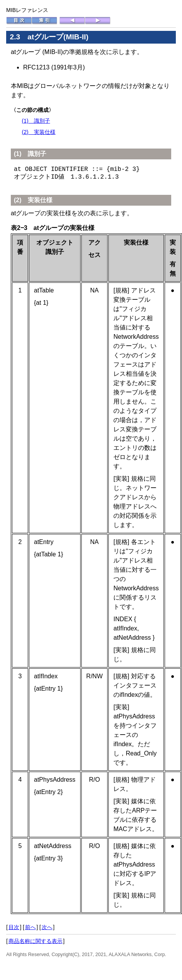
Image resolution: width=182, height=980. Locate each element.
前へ (30, 927)
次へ (47, 927)
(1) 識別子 (36, 121)
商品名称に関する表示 (35, 941)
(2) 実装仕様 (38, 132)
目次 (14, 927)
